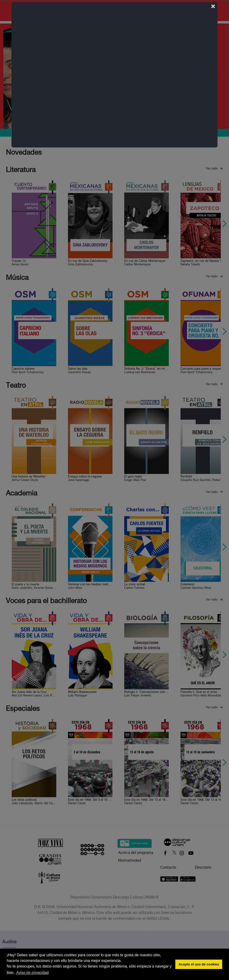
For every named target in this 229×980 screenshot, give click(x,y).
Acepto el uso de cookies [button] (199, 964)
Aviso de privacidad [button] (32, 973)
